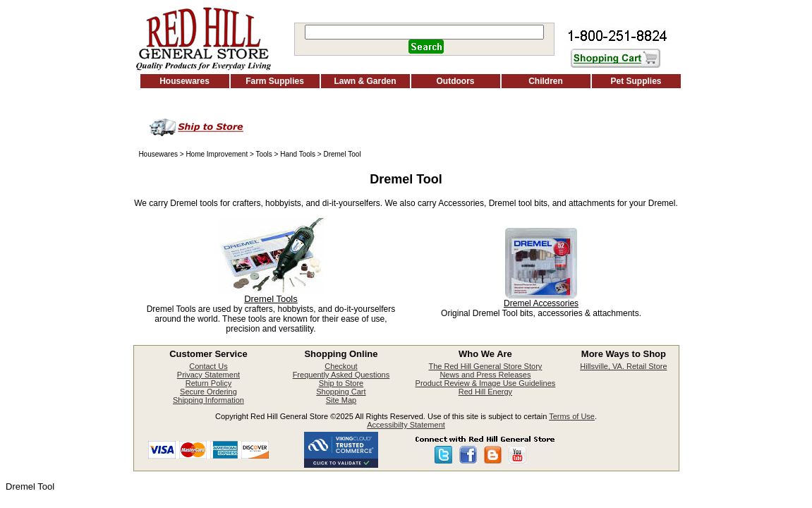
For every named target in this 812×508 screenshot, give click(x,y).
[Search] (424, 32)
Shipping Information (208, 400)
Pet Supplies (636, 81)
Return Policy (208, 383)
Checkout (341, 366)
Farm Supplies (275, 81)
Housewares (184, 81)
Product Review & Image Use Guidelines (486, 383)
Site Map (341, 400)
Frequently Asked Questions (341, 375)
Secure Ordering (208, 392)
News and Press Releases (485, 375)
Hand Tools (298, 154)
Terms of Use (572, 416)
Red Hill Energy (485, 392)
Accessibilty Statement (406, 425)
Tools (263, 154)
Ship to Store (341, 383)
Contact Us (208, 366)
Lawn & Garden (365, 81)
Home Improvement (217, 154)
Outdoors (456, 81)
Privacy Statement (208, 375)
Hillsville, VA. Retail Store (623, 366)
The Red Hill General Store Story (486, 366)
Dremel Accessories (541, 303)
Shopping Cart (341, 392)
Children (546, 81)
